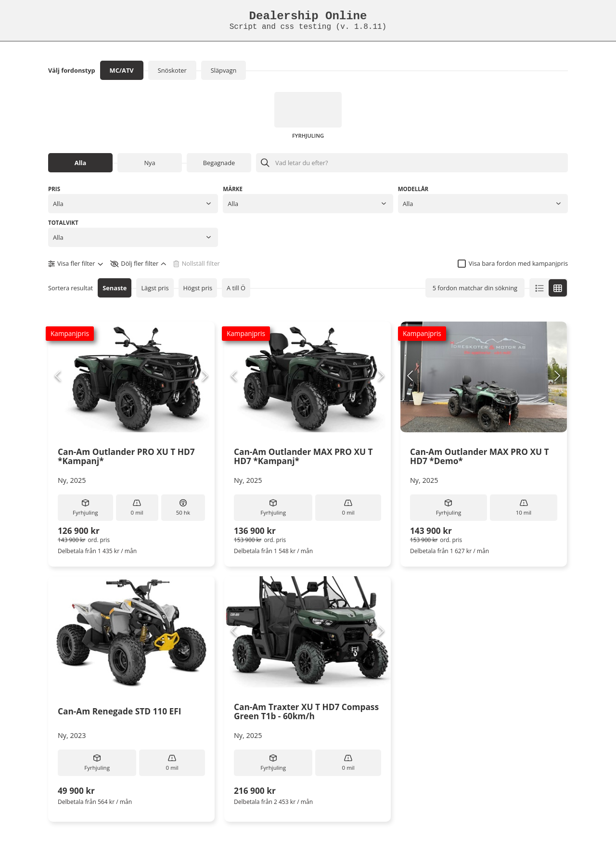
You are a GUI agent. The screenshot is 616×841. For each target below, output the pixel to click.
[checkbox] (513, 264)
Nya (149, 163)
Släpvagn (224, 70)
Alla (80, 163)
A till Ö (236, 288)
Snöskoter (172, 70)
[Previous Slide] (58, 377)
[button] (133, 204)
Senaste (115, 288)
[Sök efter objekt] (412, 163)
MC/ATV (122, 70)
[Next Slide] (205, 377)
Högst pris (198, 288)
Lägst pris (155, 288)
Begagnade (219, 163)
